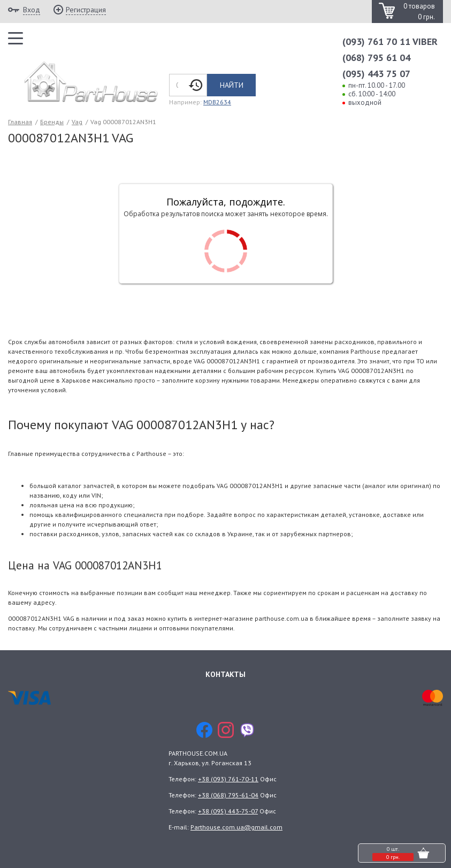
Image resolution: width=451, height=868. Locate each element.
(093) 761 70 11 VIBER (390, 41)
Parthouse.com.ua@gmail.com (236, 827)
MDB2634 (217, 102)
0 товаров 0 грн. (419, 12)
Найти (232, 85)
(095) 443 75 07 (376, 74)
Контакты (226, 674)
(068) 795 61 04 (376, 58)
